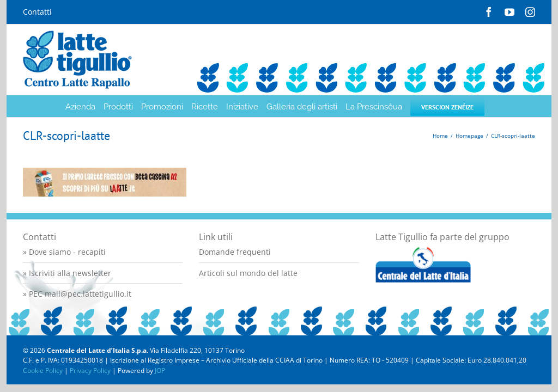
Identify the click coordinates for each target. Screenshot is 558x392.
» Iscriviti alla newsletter (67, 273)
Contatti (37, 12)
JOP (160, 370)
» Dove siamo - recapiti (64, 252)
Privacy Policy (90, 370)
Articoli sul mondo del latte (248, 273)
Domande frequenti (235, 252)
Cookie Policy (43, 370)
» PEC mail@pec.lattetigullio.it (77, 294)
